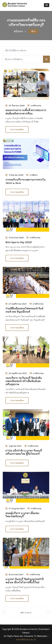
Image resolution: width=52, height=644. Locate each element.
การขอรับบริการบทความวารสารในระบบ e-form (26, 181)
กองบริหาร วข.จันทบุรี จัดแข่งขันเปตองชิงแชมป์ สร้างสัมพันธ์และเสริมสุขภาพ (24, 381)
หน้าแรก (20, 31)
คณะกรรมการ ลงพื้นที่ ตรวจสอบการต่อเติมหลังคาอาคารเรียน (26, 112)
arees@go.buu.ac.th (26, 639)
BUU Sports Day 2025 (19, 242)
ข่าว (33, 31)
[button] (47, 5)
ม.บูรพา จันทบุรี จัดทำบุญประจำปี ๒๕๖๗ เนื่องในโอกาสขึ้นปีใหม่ (25, 581)
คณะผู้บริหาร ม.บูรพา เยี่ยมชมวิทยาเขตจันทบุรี (22, 515)
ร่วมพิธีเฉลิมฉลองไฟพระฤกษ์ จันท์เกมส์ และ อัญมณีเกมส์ (24, 310)
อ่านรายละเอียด (17, 129)
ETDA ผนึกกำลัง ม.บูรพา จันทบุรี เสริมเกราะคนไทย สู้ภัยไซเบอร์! (24, 452)
